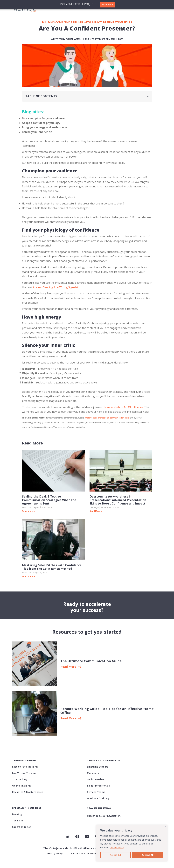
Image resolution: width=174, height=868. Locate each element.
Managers (93, 773)
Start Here (107, 4)
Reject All (115, 855)
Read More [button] (68, 667)
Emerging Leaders (98, 767)
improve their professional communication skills (107, 418)
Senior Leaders (96, 779)
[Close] (165, 827)
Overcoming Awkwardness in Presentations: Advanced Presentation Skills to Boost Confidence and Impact (118, 500)
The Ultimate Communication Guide (91, 661)
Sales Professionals (98, 786)
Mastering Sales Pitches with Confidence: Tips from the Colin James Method (52, 567)
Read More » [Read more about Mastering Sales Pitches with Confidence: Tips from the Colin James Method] (28, 576)
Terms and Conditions (84, 853)
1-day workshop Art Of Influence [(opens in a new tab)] (123, 407)
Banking (17, 814)
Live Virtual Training (24, 773)
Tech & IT (18, 821)
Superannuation (22, 827)
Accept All (148, 855)
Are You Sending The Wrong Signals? (56, 287)
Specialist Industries (27, 808)
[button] (148, 96)
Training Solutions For (104, 760)
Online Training (21, 786)
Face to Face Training (25, 767)
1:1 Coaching (20, 779)
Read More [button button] (68, 718)
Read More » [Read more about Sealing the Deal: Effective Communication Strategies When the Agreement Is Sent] (28, 511)
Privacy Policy (55, 853)
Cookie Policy (117, 847)
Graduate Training (98, 798)
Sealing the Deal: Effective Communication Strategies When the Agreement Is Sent (49, 500)
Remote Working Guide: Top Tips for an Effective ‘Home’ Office (107, 711)
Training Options (24, 760)
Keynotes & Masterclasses (28, 792)
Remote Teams (96, 792)
